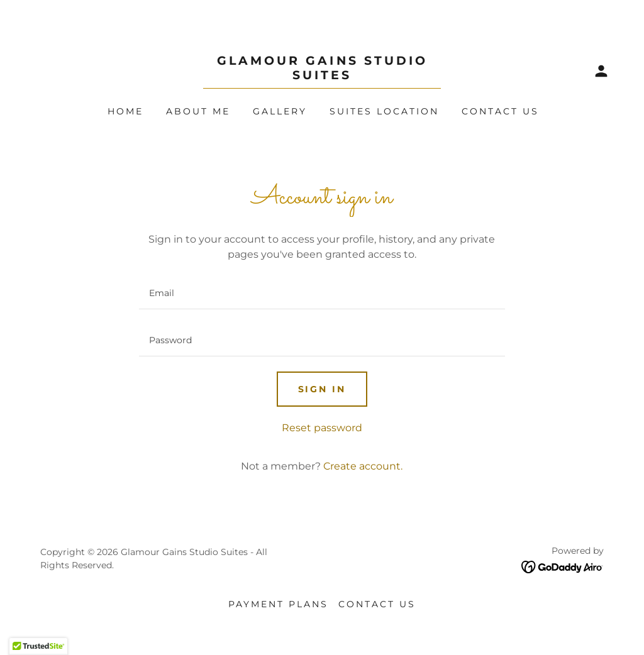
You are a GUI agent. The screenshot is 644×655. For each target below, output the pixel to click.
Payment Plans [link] (278, 604)
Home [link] (125, 111)
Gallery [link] (280, 111)
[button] (601, 71)
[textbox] (322, 293)
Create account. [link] (363, 466)
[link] (322, 76)
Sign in (322, 389)
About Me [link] (198, 111)
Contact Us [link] (500, 111)
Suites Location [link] (384, 111)
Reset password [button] (322, 428)
